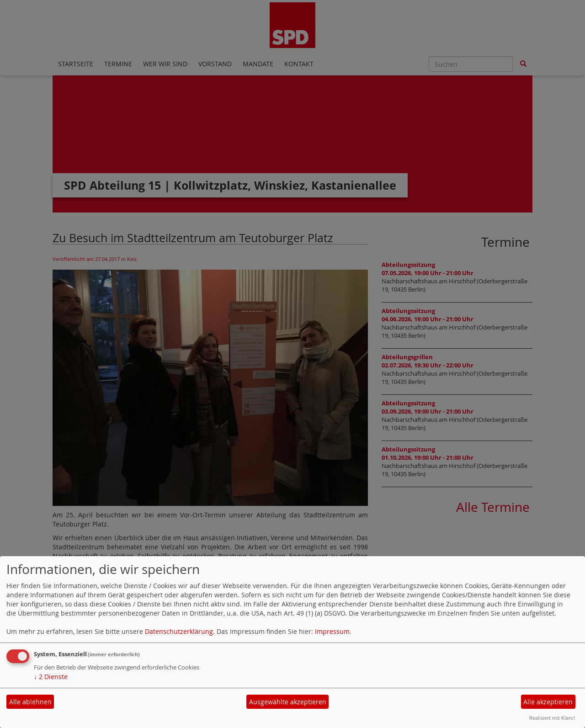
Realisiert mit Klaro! (552, 718)
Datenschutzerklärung (179, 631)
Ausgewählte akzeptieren (288, 702)
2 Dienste (51, 677)
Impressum (332, 631)
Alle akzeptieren (548, 702)
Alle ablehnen (30, 702)
